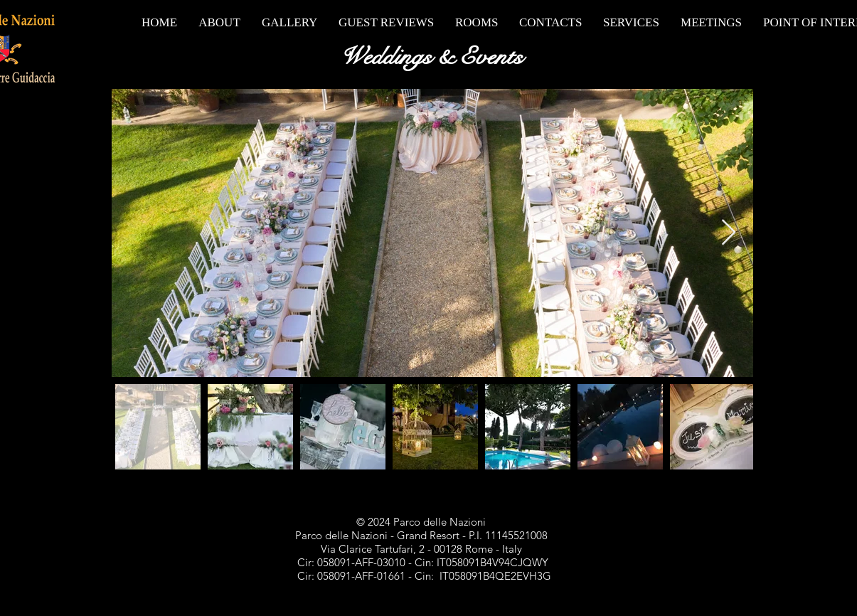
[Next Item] (729, 233)
